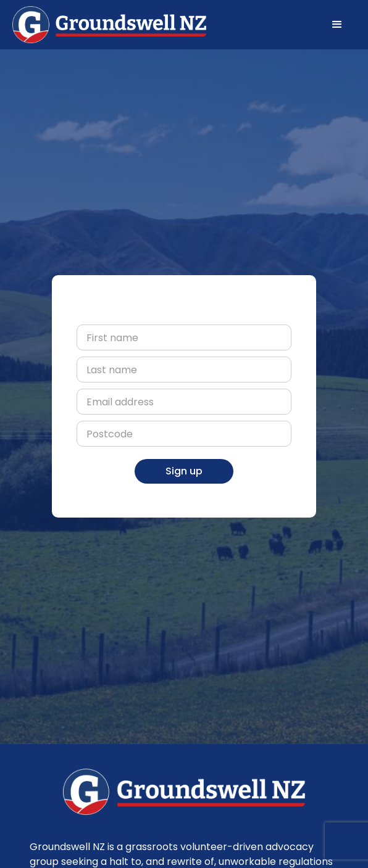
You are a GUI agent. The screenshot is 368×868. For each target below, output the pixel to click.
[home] (109, 25)
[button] (337, 25)
